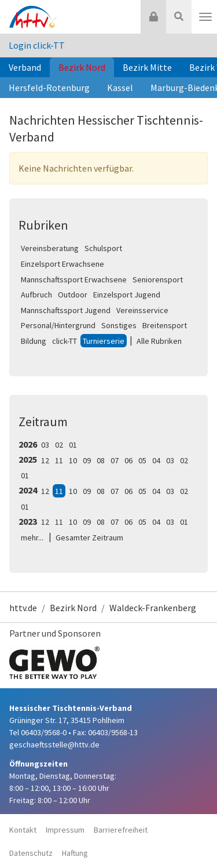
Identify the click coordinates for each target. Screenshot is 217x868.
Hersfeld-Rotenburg (49, 88)
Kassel (120, 88)
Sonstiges (119, 325)
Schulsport (103, 248)
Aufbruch (36, 295)
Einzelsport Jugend (127, 295)
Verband (25, 67)
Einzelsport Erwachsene (62, 264)
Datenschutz (31, 853)
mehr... (32, 537)
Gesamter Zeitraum (89, 537)
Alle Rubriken (159, 341)
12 (45, 460)
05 (142, 460)
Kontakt (23, 830)
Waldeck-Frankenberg (153, 608)
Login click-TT (37, 45)
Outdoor (73, 295)
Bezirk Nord (82, 67)
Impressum (65, 830)
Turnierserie (104, 341)
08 (101, 460)
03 (45, 445)
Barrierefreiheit (121, 830)
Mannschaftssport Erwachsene (74, 279)
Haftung (75, 853)
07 (115, 460)
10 (73, 460)
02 (59, 445)
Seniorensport (158, 279)
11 (59, 460)
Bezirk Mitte (147, 67)
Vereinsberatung (50, 248)
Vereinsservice (142, 310)
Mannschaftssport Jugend (66, 310)
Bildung (34, 341)
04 (156, 460)
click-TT (65, 341)
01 (73, 445)
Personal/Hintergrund (58, 325)
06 (128, 460)
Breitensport (165, 325)
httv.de (23, 608)
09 (87, 460)
